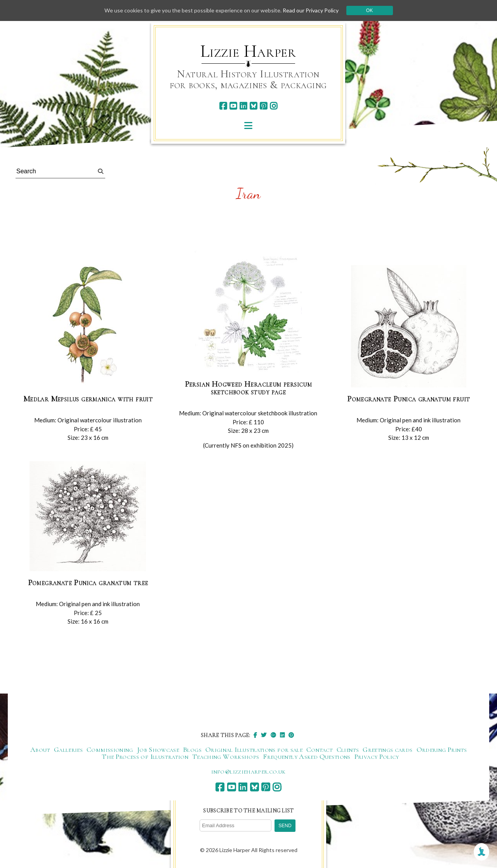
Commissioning (110, 749)
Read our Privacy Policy (311, 10)
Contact (320, 749)
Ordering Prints (442, 749)
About (40, 749)
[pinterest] (263, 106)
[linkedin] (243, 106)
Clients (348, 749)
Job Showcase (158, 749)
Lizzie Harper (248, 51)
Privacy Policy (377, 756)
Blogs (192, 749)
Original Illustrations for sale (254, 749)
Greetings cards (388, 749)
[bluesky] (253, 106)
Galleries (68, 749)
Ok (369, 10)
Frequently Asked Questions (307, 756)
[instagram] (274, 106)
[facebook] (223, 106)
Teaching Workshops (226, 756)
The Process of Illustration (145, 756)
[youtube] (233, 106)
